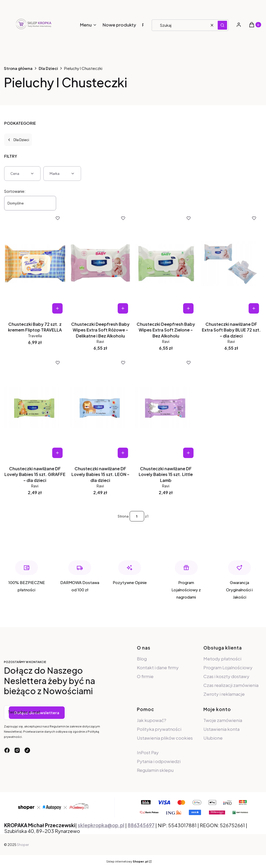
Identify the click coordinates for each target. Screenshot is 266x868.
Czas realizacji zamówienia (231, 685)
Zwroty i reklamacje (224, 694)
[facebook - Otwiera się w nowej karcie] (7, 750)
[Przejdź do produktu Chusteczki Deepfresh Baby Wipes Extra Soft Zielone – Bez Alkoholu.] (166, 263)
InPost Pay (148, 752)
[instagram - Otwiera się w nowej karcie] (17, 750)
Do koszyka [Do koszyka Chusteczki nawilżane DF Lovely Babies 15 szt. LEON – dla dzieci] (123, 453)
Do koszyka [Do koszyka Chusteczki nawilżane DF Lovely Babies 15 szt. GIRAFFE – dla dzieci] (57, 453)
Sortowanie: (15, 191)
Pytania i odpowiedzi (159, 761)
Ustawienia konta (221, 729)
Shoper (23, 845)
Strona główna (18, 68)
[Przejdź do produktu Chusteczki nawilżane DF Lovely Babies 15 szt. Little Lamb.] (166, 408)
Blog (142, 659)
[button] (222, 25)
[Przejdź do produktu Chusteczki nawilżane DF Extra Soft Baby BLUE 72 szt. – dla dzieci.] (231, 263)
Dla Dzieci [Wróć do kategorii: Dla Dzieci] (18, 140)
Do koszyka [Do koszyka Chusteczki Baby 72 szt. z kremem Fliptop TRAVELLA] (57, 308)
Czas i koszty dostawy (226, 676)
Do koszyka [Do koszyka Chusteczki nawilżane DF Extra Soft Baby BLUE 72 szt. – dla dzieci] (254, 308)
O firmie (145, 676)
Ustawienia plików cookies (165, 738)
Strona (123, 516)
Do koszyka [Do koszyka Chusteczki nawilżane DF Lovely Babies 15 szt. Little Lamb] (188, 453)
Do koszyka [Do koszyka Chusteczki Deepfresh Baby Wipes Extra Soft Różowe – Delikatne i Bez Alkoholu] (123, 308)
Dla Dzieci (48, 68)
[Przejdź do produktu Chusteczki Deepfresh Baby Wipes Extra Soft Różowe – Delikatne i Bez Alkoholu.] (100, 263)
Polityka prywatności (159, 729)
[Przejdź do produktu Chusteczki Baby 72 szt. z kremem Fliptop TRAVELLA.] (35, 263)
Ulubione (213, 738)
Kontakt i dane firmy (158, 667)
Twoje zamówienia (223, 720)
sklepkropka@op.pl (101, 825)
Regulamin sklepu (155, 770)
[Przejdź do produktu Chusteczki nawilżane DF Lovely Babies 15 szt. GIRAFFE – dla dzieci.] (35, 408)
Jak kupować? (152, 720)
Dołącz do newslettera (37, 713)
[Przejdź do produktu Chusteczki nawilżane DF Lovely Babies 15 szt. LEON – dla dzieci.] (100, 408)
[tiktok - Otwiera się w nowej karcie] (27, 750)
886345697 (141, 825)
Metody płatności (222, 659)
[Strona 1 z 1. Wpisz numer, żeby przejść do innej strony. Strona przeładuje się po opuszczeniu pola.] (137, 516)
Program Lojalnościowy (228, 667)
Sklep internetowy (127, 861)
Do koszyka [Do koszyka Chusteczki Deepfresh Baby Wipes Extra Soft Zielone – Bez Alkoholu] (188, 308)
